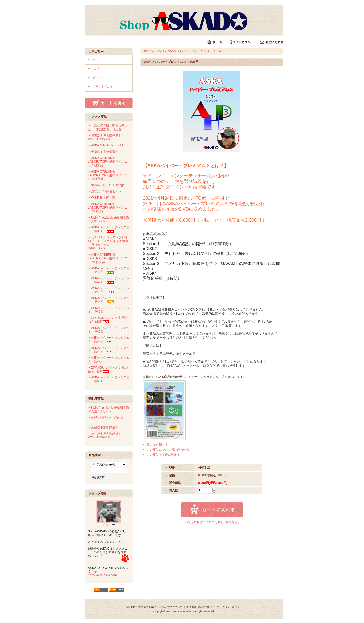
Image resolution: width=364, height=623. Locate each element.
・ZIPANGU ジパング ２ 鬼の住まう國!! (108, 369)
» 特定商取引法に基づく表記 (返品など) (212, 522)
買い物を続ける (157, 445)
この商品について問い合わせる (168, 450)
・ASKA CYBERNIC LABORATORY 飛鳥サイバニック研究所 (108, 162)
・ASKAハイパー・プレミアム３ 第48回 (109, 350)
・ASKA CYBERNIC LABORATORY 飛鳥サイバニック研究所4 (108, 258)
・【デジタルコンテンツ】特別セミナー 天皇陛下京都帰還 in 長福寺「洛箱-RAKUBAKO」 (108, 243)
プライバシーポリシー (230, 607)
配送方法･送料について (200, 607)
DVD (95, 69)
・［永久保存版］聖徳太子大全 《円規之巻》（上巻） (108, 128)
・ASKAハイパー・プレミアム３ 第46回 (109, 330)
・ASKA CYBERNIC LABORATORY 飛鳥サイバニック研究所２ (108, 175)
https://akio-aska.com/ (103, 575)
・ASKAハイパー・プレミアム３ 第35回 (109, 229)
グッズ (97, 78)
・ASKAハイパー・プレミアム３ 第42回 (109, 280)
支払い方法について (171, 607)
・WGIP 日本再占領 (101, 198)
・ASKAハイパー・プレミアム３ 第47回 (109, 340)
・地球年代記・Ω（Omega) (107, 185)
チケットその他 (103, 87)
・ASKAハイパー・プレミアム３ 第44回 (109, 300)
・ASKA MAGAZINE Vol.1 (106, 145)
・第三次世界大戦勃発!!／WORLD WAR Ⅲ (106, 137)
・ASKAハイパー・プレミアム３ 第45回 (109, 310)
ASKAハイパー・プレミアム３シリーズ (195, 51)
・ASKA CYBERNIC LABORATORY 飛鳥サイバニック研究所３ (108, 208)
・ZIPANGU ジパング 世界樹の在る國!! (108, 320)
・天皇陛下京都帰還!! (103, 152)
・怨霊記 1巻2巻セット (105, 191)
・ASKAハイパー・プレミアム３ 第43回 (109, 290)
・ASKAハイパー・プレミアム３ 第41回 (109, 270)
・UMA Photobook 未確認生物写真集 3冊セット (108, 219)
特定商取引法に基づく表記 (141, 607)
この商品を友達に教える (163, 455)
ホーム (149, 51)
